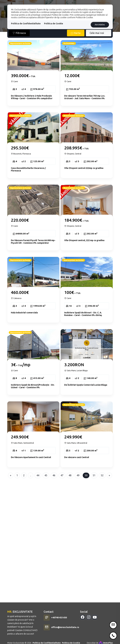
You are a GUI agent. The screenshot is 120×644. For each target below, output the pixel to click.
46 (54, 475)
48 (70, 475)
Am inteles (100, 25)
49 (78, 475)
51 (94, 475)
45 (46, 475)
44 (38, 475)
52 (102, 475)
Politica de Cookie (54, 24)
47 (62, 475)
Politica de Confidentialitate (26, 24)
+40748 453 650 (59, 640)
